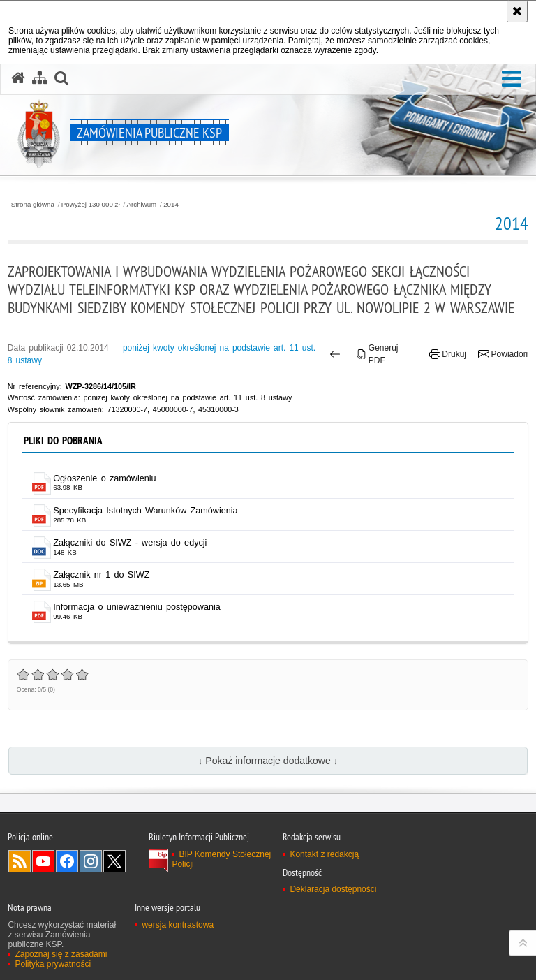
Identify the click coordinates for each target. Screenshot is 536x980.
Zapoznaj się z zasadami (61, 954)
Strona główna (33, 205)
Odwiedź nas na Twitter (114, 861)
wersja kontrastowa (178, 925)
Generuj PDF (377, 354)
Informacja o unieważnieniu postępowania (137, 607)
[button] (512, 79)
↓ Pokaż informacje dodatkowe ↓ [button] (268, 761)
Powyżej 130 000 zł (91, 205)
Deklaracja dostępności (333, 889)
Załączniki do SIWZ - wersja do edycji (130, 543)
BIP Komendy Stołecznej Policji (221, 859)
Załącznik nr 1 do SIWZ (101, 575)
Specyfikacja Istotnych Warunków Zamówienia (145, 511)
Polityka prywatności (53, 964)
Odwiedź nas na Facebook (67, 861)
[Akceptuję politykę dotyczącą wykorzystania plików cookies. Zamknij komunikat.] (517, 11)
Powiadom (504, 354)
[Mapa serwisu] (40, 78)
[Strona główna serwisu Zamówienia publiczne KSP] (18, 78)
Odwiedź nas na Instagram (91, 861)
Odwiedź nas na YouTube (43, 861)
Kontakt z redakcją (324, 854)
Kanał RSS (20, 861)
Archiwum (142, 205)
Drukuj (448, 354)
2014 (171, 205)
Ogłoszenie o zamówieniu (104, 478)
